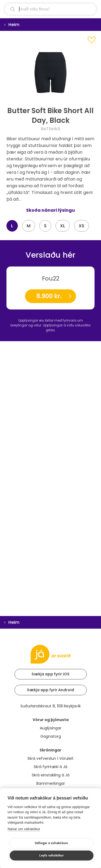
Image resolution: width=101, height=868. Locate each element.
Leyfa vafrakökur (51, 856)
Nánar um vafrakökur (24, 829)
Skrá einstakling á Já (51, 775)
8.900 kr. (49, 296)
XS (81, 226)
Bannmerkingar (51, 783)
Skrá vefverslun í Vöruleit (50, 758)
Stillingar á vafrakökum (51, 843)
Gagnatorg (51, 736)
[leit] (50, 9)
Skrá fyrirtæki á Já (50, 767)
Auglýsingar (51, 728)
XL (63, 226)
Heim (14, 25)
